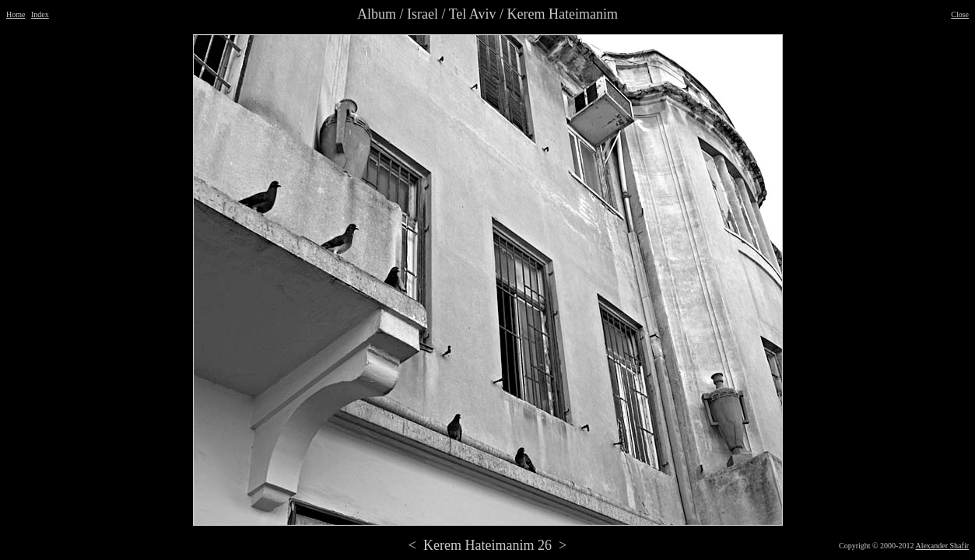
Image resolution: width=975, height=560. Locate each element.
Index (40, 14)
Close (960, 14)
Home (16, 14)
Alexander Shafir (942, 546)
